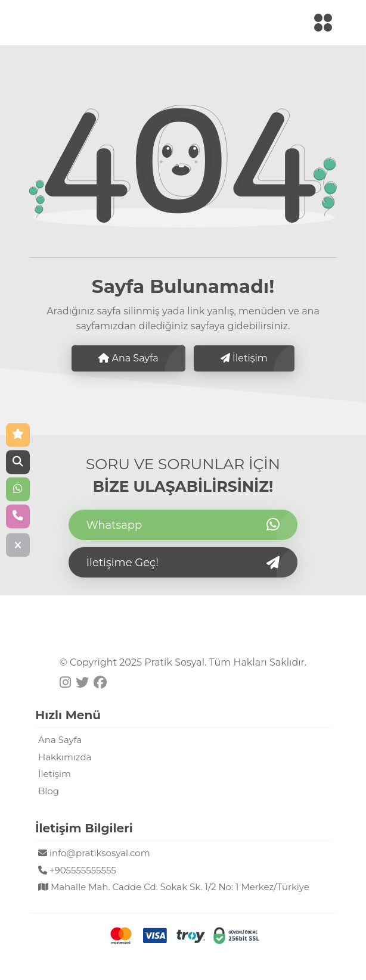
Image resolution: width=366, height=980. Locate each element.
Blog (49, 791)
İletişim (244, 358)
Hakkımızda (65, 757)
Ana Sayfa (128, 358)
